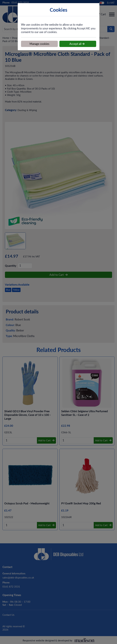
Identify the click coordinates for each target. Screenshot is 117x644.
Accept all (77, 44)
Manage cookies (39, 44)
